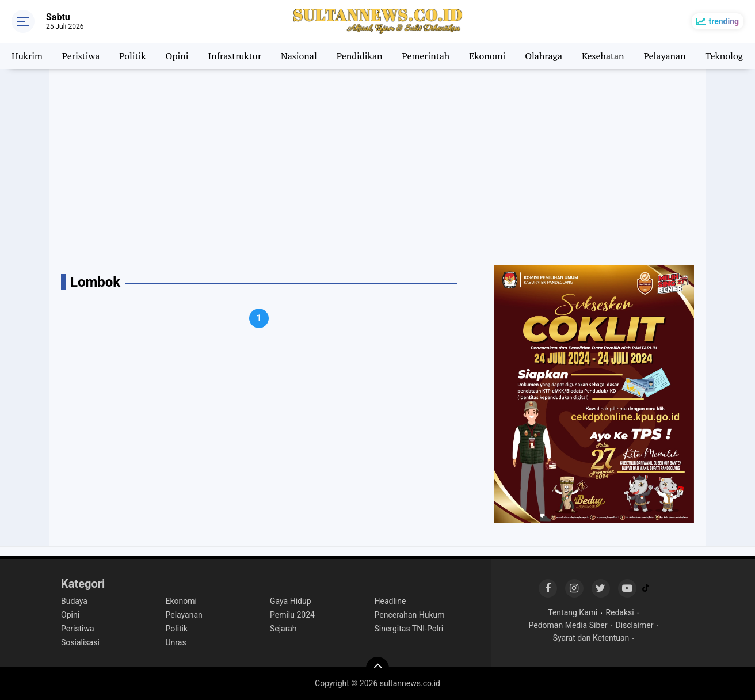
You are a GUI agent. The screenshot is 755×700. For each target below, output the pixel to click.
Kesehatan (603, 56)
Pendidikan (360, 56)
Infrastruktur (235, 56)
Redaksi (619, 612)
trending (724, 21)
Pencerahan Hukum (410, 615)
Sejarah (283, 629)
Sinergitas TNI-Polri (409, 629)
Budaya (74, 601)
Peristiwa (81, 56)
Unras (176, 642)
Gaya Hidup (291, 601)
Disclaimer (634, 625)
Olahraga (544, 56)
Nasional (299, 56)
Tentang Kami (573, 612)
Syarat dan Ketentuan (591, 638)
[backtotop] (377, 668)
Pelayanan (664, 56)
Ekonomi (487, 56)
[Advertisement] (377, 167)
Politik (133, 56)
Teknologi (726, 56)
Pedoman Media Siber (568, 625)
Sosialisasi (80, 642)
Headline (390, 601)
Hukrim (27, 56)
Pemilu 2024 (292, 615)
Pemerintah (426, 56)
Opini (177, 56)
